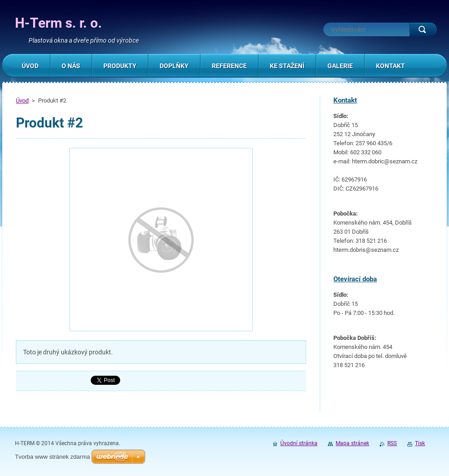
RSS (392, 443)
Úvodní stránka (299, 443)
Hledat (423, 29)
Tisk (420, 443)
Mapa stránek (352, 443)
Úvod (22, 101)
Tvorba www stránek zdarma (52, 457)
